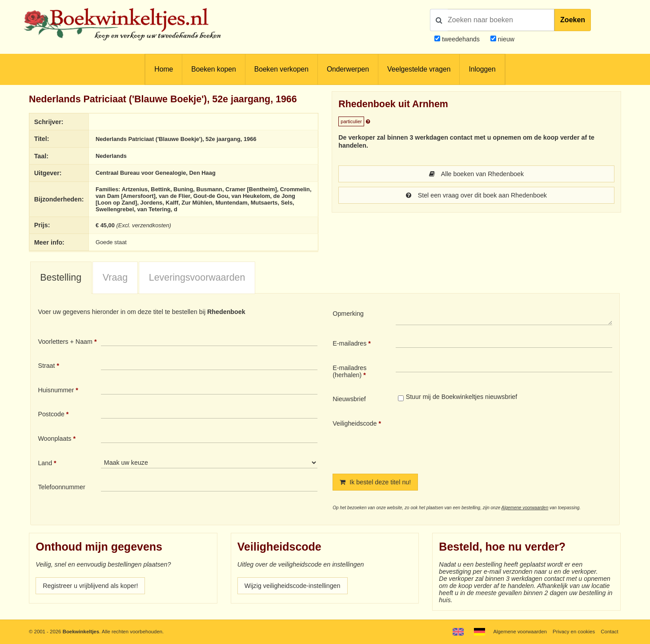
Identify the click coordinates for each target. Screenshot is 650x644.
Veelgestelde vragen (419, 69)
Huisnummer (56, 390)
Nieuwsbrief (349, 399)
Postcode (51, 414)
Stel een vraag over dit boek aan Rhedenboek (476, 195)
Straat (46, 366)
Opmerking (348, 314)
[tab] (61, 278)
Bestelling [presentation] (61, 278)
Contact (609, 632)
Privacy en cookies (574, 632)
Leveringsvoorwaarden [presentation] (197, 278)
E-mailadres (349, 343)
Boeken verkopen (281, 69)
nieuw (505, 39)
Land (45, 463)
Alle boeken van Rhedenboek (476, 174)
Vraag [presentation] (115, 278)
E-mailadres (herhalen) (349, 371)
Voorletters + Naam (65, 342)
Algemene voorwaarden (525, 508)
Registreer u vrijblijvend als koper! (90, 586)
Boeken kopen (213, 69)
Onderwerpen (348, 69)
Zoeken (573, 20)
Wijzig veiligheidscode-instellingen (293, 586)
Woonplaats (54, 439)
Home (164, 69)
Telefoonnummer (61, 487)
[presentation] (470, 439)
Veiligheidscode (355, 423)
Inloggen (482, 69)
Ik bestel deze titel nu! (375, 482)
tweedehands (461, 39)
